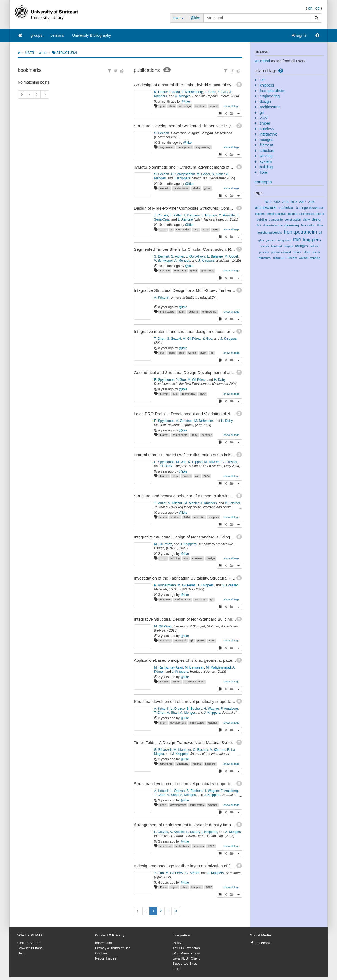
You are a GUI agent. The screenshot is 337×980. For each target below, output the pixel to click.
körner (177, 682)
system (266, 161)
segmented (167, 147)
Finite (163, 887)
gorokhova (207, 270)
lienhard (277, 246)
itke (263, 80)
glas (261, 240)
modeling (166, 846)
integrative (269, 134)
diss (259, 225)
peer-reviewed (281, 252)
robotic (297, 252)
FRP (215, 229)
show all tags (231, 106)
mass (163, 517)
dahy (202, 394)
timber (265, 123)
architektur (286, 208)
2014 (285, 202)
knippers (214, 517)
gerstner (207, 435)
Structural (200, 599)
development (178, 723)
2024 (181, 312)
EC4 (206, 229)
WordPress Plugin (186, 953)
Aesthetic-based (194, 682)
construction (293, 219)
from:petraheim (272, 91)
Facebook (263, 943)
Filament (165, 599)
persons (57, 35)
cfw (186, 558)
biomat (164, 394)
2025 (163, 229)
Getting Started (29, 943)
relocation (180, 270)
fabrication (308, 225)
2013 (277, 202)
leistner (175, 517)
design (211, 558)
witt (197, 476)
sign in (299, 35)
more (177, 969)
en (310, 8)
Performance (183, 599)
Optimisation (181, 188)
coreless (200, 106)
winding (266, 156)
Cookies (101, 953)
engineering (203, 147)
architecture (270, 107)
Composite (183, 229)
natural (213, 106)
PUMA (177, 943)
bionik (321, 214)
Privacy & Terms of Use (113, 948)
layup (174, 887)
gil (212, 353)
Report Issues (106, 958)
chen (172, 106)
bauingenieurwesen (310, 208)
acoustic (199, 517)
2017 (303, 202)
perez (201, 640)
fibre (263, 172)
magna (197, 764)
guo (162, 106)
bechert (260, 214)
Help (21, 953)
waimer (304, 258)
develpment (185, 147)
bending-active (276, 214)
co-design (185, 106)
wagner (213, 723)
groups (37, 35)
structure (267, 151)
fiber (184, 887)
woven (192, 353)
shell (307, 252)
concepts (263, 182)
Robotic (165, 188)
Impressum (103, 943)
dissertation (271, 225)
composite (276, 219)
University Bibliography (91, 35)
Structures (166, 764)
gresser (271, 240)
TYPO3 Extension (186, 948)
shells (196, 188)
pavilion (264, 252)
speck (316, 252)
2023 (163, 558)
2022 (211, 846)
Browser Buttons (30, 948)
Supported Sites (185, 964)
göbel (207, 188)
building (193, 312)
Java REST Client (186, 958)
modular (165, 270)
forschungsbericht (269, 232)
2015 (294, 202)
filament (266, 145)
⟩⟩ (176, 911)
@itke (195, 18)
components (180, 435)
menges (266, 140)
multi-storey (167, 312)
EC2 (196, 229)
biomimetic (307, 214)
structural (262, 61)
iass (182, 353)
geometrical (188, 394)
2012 (268, 202)
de (318, 8)
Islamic (164, 682)
